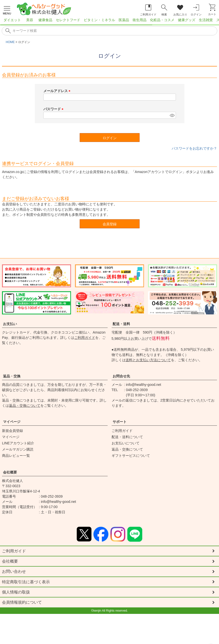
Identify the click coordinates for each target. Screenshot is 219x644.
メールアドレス (58, 91)
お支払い (10, 324)
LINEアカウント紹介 (18, 443)
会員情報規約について (22, 603)
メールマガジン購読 (18, 449)
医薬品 (124, 20)
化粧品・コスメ (162, 20)
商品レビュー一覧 (16, 456)
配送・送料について (127, 437)
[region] (109, 21)
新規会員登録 (12, 431)
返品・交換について (25, 406)
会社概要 (10, 472)
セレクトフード (68, 20)
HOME (10, 42)
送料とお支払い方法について (148, 360)
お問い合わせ (14, 572)
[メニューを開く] (7, 10)
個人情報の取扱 (16, 593)
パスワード (54, 109)
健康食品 (45, 20)
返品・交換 (12, 376)
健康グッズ (187, 20)
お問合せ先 (121, 376)
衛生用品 (140, 20)
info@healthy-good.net (144, 385)
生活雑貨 (206, 20)
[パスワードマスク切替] (172, 115)
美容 (30, 20)
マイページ (12, 422)
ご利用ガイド (85, 338)
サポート (120, 422)
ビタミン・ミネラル (99, 20)
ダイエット (12, 20)
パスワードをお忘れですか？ (194, 148)
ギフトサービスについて (131, 456)
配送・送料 (121, 324)
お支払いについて (126, 443)
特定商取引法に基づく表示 (26, 582)
